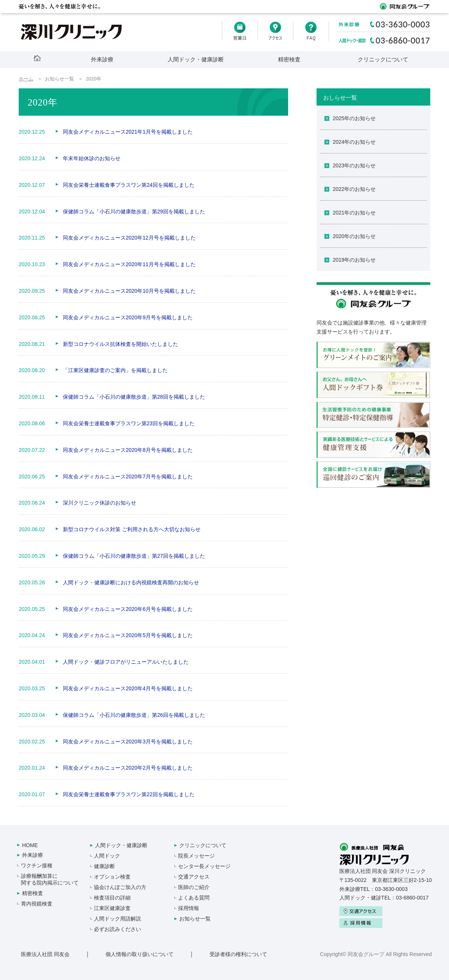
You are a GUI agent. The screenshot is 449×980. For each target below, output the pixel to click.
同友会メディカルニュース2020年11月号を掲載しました (129, 264)
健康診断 (104, 866)
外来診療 (102, 59)
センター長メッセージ (204, 866)
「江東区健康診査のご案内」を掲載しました (115, 370)
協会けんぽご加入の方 (120, 887)
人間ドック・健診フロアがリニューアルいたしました (126, 662)
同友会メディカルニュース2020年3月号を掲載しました (128, 742)
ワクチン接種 (37, 865)
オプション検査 (112, 877)
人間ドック (107, 856)
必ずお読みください (117, 929)
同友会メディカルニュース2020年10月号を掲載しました (129, 291)
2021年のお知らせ (354, 213)
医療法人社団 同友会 (45, 954)
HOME (30, 845)
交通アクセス (194, 877)
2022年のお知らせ (354, 189)
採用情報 (189, 908)
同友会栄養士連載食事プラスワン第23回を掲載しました (129, 423)
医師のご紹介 (194, 887)
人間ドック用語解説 (117, 919)
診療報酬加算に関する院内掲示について (50, 879)
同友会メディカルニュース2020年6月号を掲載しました (128, 609)
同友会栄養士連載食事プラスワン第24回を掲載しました (129, 185)
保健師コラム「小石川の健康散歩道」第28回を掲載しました (134, 397)
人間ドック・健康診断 (196, 59)
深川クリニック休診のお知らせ (100, 503)
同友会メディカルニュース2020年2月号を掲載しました (128, 768)
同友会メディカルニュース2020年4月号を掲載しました (128, 688)
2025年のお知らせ (354, 118)
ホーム (26, 79)
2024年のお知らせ (354, 142)
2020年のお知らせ (354, 236)
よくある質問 (194, 898)
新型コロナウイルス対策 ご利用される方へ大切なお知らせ (132, 529)
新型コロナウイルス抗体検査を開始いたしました (120, 344)
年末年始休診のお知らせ (92, 158)
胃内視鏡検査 (37, 904)
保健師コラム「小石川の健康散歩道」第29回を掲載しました (134, 211)
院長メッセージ (196, 856)
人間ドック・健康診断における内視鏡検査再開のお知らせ (131, 582)
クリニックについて (383, 59)
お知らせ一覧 (195, 919)
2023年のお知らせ (354, 165)
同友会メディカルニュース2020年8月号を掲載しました (128, 450)
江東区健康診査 (112, 908)
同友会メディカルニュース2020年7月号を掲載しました (128, 477)
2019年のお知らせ (354, 260)
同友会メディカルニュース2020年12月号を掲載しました (129, 238)
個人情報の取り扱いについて (140, 954)
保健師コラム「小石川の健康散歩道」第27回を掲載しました (134, 556)
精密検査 (289, 59)
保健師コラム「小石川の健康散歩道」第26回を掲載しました (134, 715)
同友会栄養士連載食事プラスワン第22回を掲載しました (129, 794)
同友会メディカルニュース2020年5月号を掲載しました (128, 635)
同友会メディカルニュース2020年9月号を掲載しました (128, 317)
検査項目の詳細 (112, 898)
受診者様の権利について (238, 954)
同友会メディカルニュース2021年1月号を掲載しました (128, 132)
